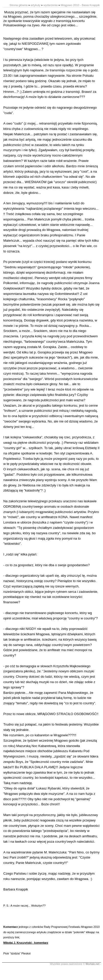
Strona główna (19, 5)
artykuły (35, 5)
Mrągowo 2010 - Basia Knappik (80, 5)
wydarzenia (50, 5)
